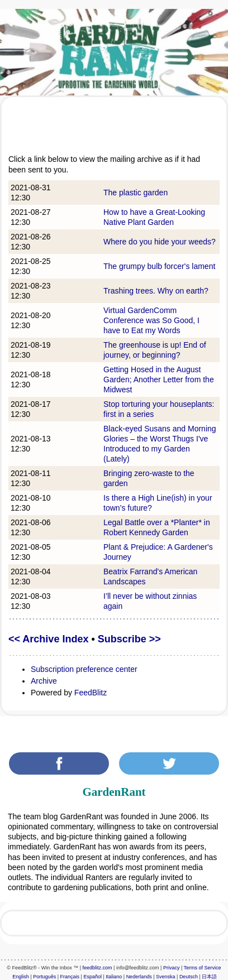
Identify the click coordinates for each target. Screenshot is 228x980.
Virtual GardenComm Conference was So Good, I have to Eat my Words (151, 320)
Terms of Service (203, 968)
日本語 (209, 977)
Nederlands (139, 977)
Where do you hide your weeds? (160, 242)
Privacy (172, 968)
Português (44, 977)
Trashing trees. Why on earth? (156, 291)
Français (70, 977)
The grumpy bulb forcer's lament (159, 266)
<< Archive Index (48, 639)
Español (92, 977)
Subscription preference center (84, 669)
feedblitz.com (98, 968)
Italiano (114, 977)
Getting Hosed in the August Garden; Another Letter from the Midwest (159, 379)
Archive (44, 681)
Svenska (166, 977)
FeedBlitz (91, 693)
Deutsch (189, 977)
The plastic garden (136, 193)
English (21, 977)
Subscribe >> (129, 639)
